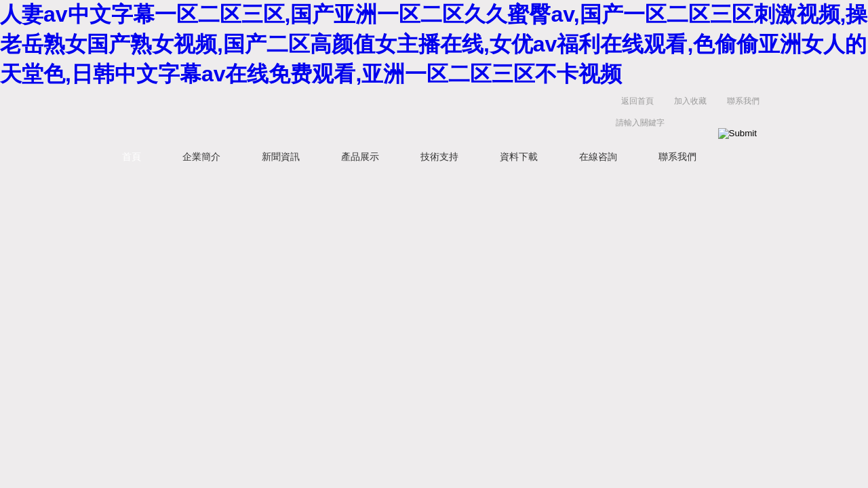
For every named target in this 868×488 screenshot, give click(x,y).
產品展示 (360, 157)
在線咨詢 (598, 157)
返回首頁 (637, 101)
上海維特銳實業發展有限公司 (312, 115)
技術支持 (439, 157)
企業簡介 (201, 157)
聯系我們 (743, 101)
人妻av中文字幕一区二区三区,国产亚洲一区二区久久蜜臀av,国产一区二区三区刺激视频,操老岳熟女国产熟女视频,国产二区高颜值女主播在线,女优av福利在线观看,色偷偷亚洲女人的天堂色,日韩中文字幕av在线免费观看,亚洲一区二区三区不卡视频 (434, 44)
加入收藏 (690, 101)
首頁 (132, 157)
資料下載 (519, 157)
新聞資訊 (281, 157)
